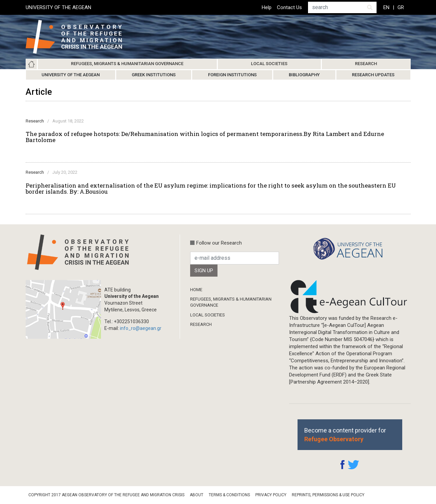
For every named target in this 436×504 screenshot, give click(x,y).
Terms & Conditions (229, 495)
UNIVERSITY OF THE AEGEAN (58, 7)
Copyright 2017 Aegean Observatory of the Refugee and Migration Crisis (106, 495)
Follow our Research (219, 243)
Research (366, 64)
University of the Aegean (71, 75)
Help (267, 7)
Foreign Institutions (232, 75)
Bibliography (304, 75)
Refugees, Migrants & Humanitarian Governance (127, 64)
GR (401, 7)
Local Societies (269, 64)
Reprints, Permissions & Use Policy (328, 495)
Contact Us (289, 7)
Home (31, 64)
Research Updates (373, 75)
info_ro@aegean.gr (141, 328)
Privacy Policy (271, 495)
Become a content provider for (345, 435)
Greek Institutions (154, 75)
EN (386, 7)
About (197, 495)
